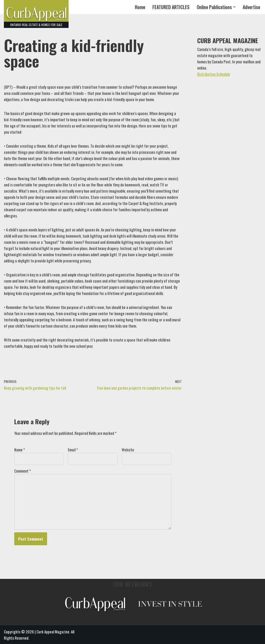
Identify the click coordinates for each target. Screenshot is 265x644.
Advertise (251, 7)
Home (140, 7)
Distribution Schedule (214, 74)
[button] (234, 7)
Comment (23, 471)
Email (73, 450)
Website (128, 450)
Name (20, 450)
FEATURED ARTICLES (171, 7)
